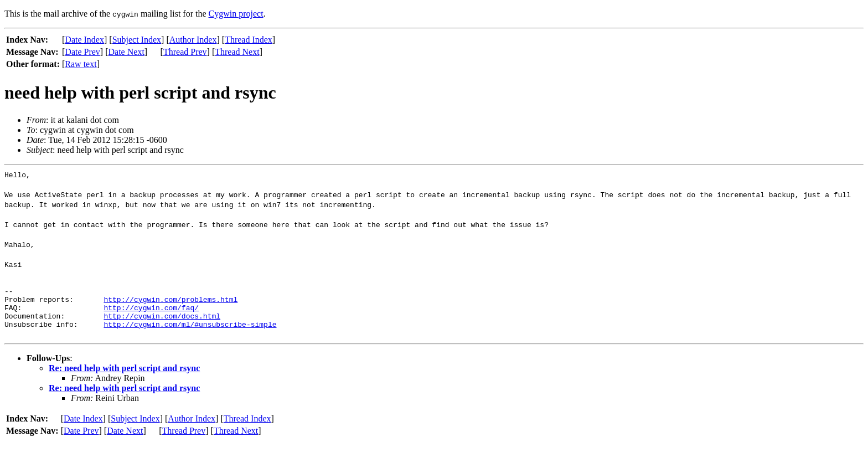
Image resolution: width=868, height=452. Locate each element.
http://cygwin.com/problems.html (170, 304)
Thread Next (237, 52)
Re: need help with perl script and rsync (124, 378)
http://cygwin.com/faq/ (151, 314)
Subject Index (137, 40)
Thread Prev (185, 52)
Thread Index (249, 40)
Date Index (84, 40)
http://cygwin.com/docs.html (162, 324)
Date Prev (82, 52)
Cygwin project (236, 14)
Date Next (126, 52)
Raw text (81, 64)
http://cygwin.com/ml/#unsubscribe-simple (190, 334)
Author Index (193, 40)
